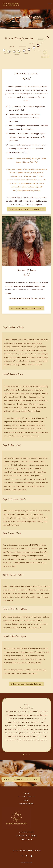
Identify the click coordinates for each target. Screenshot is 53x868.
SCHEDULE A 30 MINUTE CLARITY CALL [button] (26, 209)
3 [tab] (30, 754)
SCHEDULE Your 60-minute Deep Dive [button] (26, 308)
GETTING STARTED (27, 797)
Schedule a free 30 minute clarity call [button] (26, 684)
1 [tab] (23, 754)
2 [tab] (27, 754)
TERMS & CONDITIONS (26, 836)
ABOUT (27, 800)
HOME (27, 793)
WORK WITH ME (27, 804)
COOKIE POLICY (27, 839)
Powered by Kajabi (26, 863)
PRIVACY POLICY (27, 832)
